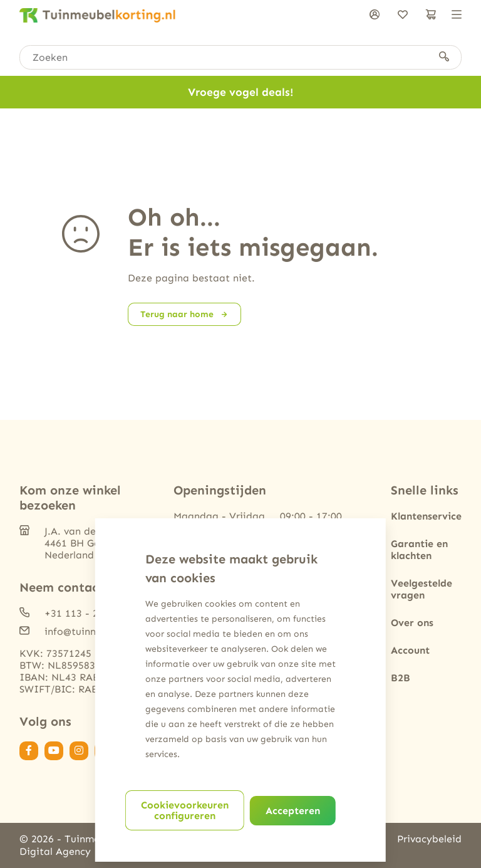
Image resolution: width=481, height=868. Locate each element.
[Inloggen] (375, 15)
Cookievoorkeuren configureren (185, 810)
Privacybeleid (429, 839)
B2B (401, 678)
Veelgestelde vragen (422, 589)
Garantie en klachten (419, 550)
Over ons (412, 623)
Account (410, 650)
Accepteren (293, 811)
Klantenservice (426, 516)
